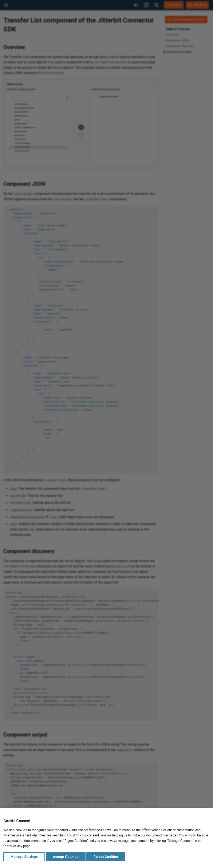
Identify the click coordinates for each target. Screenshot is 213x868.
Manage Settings (24, 857)
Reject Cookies (106, 857)
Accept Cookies (66, 857)
